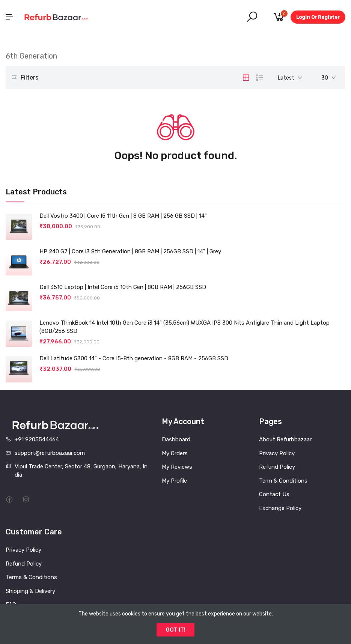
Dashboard (176, 439)
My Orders (175, 453)
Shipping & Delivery (30, 591)
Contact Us (274, 494)
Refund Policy (277, 467)
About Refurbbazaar (285, 439)
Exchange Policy (280, 508)
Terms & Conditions (31, 577)
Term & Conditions (283, 481)
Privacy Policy (277, 453)
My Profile (174, 481)
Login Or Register (318, 17)
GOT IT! (175, 630)
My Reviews (177, 467)
